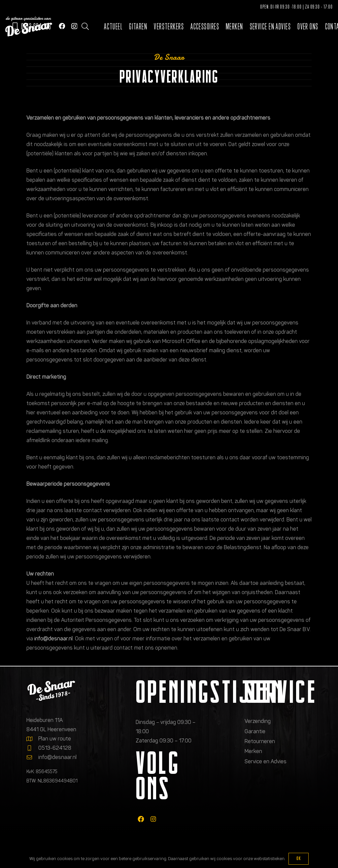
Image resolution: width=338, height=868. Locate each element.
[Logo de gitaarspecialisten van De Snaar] (29, 26)
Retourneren (260, 741)
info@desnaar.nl (53, 639)
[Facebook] (62, 26)
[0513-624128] (32, 748)
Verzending (258, 721)
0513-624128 (55, 748)
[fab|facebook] (141, 819)
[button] (85, 26)
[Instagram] (74, 26)
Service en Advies (266, 761)
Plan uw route (55, 739)
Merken (253, 751)
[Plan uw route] (32, 739)
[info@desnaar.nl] (32, 757)
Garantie (255, 731)
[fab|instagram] (153, 819)
